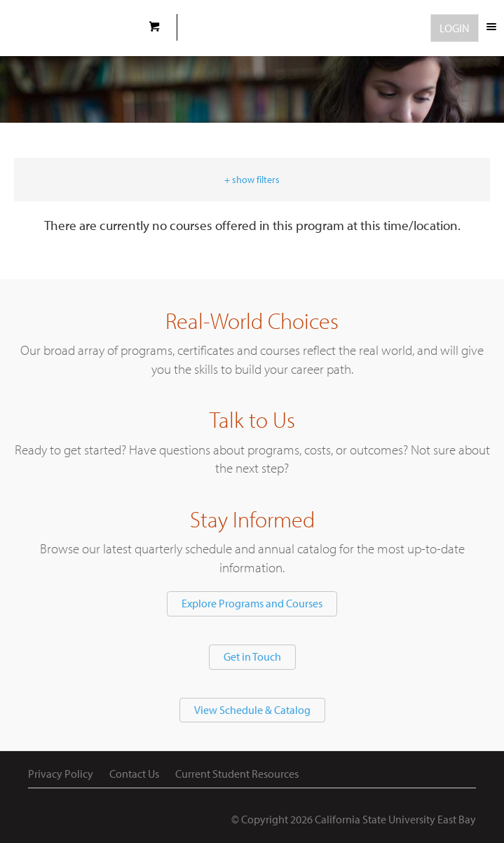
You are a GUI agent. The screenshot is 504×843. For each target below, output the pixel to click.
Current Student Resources (237, 774)
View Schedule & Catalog (252, 710)
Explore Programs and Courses (252, 603)
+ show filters (252, 180)
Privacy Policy (61, 774)
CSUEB (68, 28)
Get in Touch (252, 656)
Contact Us (134, 774)
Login (455, 28)
